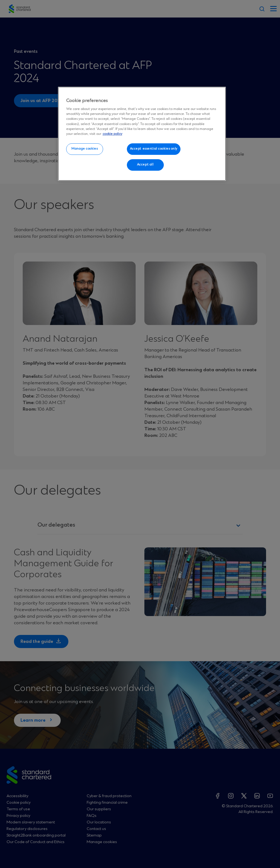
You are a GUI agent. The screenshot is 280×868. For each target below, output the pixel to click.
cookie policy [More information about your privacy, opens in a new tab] (112, 134)
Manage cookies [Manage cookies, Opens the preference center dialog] (84, 149)
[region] (142, 134)
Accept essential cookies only (154, 149)
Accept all (145, 165)
